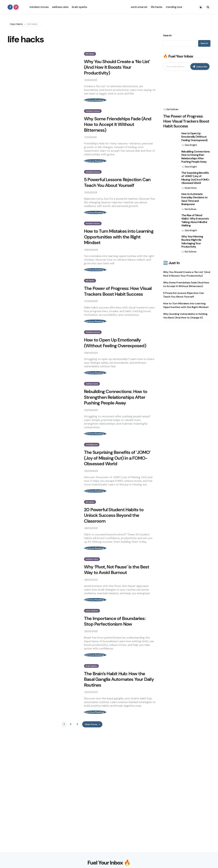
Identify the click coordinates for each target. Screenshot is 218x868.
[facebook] (10, 7)
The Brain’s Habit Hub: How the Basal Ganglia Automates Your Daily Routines (119, 712)
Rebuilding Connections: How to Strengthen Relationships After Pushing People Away (116, 415)
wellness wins (92, 401)
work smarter (92, 640)
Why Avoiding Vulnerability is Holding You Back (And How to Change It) (185, 316)
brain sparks (91, 698)
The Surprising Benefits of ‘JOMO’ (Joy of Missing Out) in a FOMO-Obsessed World (117, 479)
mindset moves (93, 114)
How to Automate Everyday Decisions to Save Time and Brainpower (194, 199)
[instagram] (16, 7)
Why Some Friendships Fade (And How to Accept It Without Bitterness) (118, 127)
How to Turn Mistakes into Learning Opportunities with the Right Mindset (119, 246)
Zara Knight (191, 145)
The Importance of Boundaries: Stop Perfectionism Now (115, 651)
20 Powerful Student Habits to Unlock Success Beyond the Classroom (114, 539)
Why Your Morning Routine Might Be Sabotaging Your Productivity (192, 242)
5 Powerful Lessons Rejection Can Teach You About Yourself (117, 188)
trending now (92, 465)
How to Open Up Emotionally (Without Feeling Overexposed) (115, 357)
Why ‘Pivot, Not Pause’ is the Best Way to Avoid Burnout (117, 596)
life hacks (90, 54)
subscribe (202, 67)
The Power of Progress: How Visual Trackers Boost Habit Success (118, 303)
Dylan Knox (191, 188)
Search (167, 35)
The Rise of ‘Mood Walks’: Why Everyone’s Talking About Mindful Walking (195, 220)
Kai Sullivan (172, 109)
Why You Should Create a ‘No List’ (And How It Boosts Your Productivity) (117, 67)
